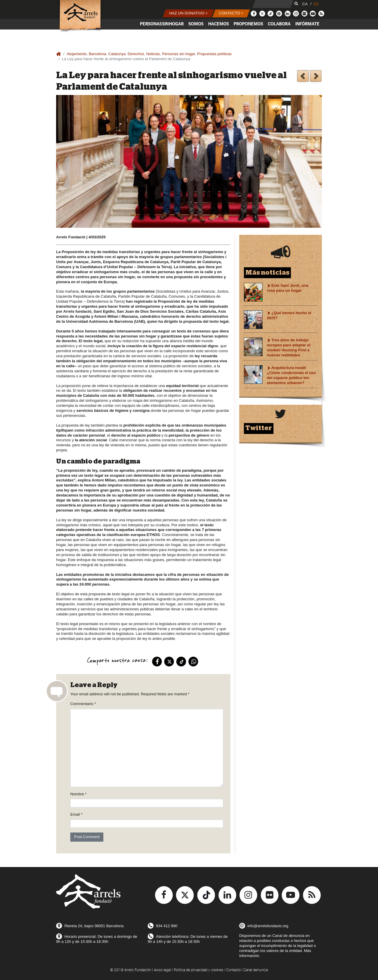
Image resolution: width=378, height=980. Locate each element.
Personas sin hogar (162, 24)
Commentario (83, 704)
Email (76, 814)
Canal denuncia (256, 970)
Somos (196, 24)
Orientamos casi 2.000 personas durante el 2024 (316, 77)
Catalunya (117, 54)
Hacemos (219, 24)
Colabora (279, 24)
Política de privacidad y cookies (199, 970)
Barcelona (98, 54)
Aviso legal (162, 970)
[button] (188, 13)
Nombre (78, 794)
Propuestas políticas (214, 54)
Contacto (233, 970)
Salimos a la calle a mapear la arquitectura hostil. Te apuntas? (303, 77)
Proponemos (248, 24)
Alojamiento (77, 54)
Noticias (153, 54)
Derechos (136, 54)
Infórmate (307, 24)
